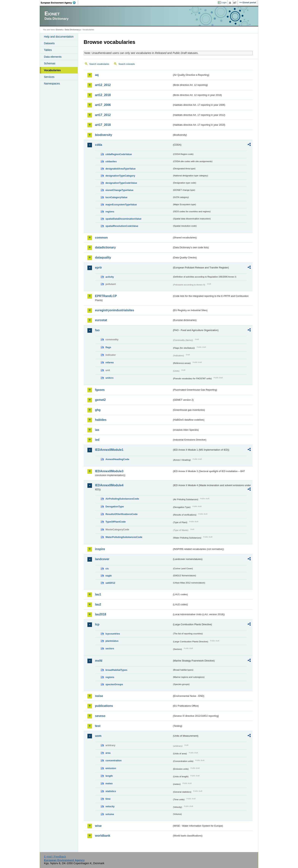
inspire (100, 549)
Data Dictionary (72, 30)
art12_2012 (103, 85)
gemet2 (100, 400)
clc (107, 569)
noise (99, 696)
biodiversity (104, 135)
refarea (110, 362)
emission (111, 768)
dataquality (103, 257)
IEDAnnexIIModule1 (109, 450)
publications (104, 706)
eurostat (101, 320)
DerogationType (115, 507)
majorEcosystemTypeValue (121, 205)
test (98, 726)
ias (97, 430)
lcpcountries (113, 634)
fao (97, 330)
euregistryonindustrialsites (115, 310)
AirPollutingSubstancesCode (122, 499)
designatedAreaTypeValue (120, 169)
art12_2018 (103, 95)
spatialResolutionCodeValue (122, 226)
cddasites (111, 161)
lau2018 (101, 614)
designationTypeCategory (120, 176)
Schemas (50, 63)
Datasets (49, 43)
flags (108, 347)
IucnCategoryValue (116, 197)
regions (110, 212)
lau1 (98, 594)
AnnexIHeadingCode (117, 459)
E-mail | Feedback (55, 857)
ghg (98, 410)
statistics (111, 791)
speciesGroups (114, 684)
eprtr (98, 268)
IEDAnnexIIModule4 (109, 485)
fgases (100, 390)
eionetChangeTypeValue (119, 190)
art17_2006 (103, 105)
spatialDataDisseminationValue (123, 219)
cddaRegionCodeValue (119, 154)
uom (98, 736)
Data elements (53, 57)
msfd (99, 661)
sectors (110, 648)
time (108, 799)
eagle (109, 576)
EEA (59, 3)
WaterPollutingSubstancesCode (124, 537)
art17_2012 (103, 115)
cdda (99, 145)
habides (101, 420)
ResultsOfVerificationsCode (122, 514)
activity (110, 277)
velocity (110, 806)
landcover (102, 559)
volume (110, 814)
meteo (109, 783)
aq (97, 75)
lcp (97, 624)
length (109, 776)
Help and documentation (59, 37)
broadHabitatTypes (116, 670)
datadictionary (105, 247)
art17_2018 (103, 125)
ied (97, 440)
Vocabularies (52, 70)
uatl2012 (110, 583)
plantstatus (112, 641)
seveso (100, 716)
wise (98, 826)
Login (224, 2)
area (108, 753)
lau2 (98, 604)
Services (49, 77)
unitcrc (110, 378)
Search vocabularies (99, 64)
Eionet (59, 30)
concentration (114, 760)
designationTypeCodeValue (121, 183)
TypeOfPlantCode (116, 522)
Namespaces (52, 84)
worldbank (103, 836)
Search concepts (127, 64)
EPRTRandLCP (106, 296)
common (101, 238)
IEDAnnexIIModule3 (109, 471)
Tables (48, 50)
